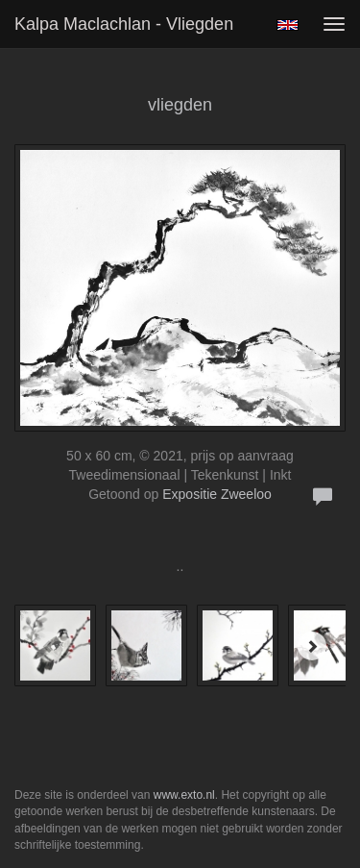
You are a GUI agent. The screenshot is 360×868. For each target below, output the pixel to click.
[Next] (312, 646)
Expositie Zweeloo (217, 494)
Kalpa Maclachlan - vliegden (124, 24)
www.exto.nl (184, 795)
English (288, 25)
